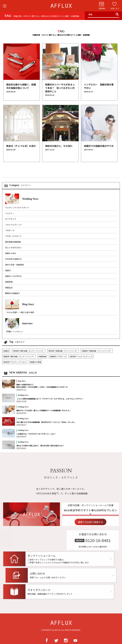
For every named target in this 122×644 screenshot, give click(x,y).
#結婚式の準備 (35, 362)
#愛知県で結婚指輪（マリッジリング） (63, 351)
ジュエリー (10, 213)
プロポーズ (10, 230)
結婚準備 (9, 282)
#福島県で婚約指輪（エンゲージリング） (19, 356)
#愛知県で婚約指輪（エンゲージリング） (29, 351)
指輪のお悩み (11, 253)
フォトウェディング (13, 225)
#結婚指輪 (42, 356)
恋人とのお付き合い (13, 247)
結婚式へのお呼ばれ (13, 276)
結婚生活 (9, 287)
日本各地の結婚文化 (13, 259)
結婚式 (8, 270)
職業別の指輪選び (13, 293)
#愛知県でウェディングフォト (15, 362)
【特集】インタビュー (14, 331)
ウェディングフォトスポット (17, 207)
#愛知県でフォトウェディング (81, 356)
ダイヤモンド (11, 219)
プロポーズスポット (13, 236)
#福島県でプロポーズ (58, 356)
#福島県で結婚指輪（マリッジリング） (97, 351)
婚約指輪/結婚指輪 (13, 242)
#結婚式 (6, 351)
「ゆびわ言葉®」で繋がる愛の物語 (20, 312)
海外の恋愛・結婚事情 (14, 265)
